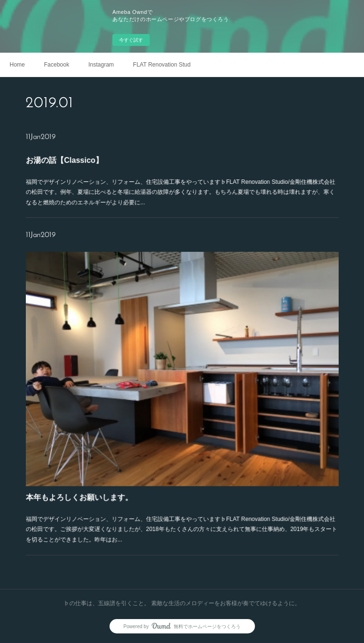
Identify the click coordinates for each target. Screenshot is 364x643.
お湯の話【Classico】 (86, 163)
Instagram (101, 65)
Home (17, 65)
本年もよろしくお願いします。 (98, 476)
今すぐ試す (131, 40)
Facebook (57, 65)
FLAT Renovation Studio (162, 65)
